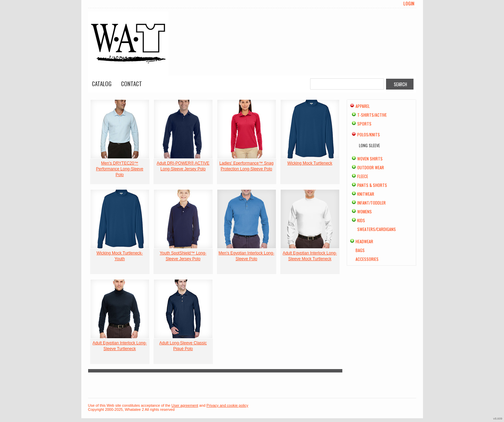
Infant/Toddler (371, 203)
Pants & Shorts (372, 185)
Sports (364, 124)
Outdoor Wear (371, 167)
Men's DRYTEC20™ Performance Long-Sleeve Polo (119, 169)
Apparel (363, 106)
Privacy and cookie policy (227, 405)
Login (409, 3)
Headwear (364, 241)
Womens (365, 212)
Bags (360, 250)
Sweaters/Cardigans (377, 229)
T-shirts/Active (372, 115)
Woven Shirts (370, 159)
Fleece (363, 176)
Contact (132, 84)
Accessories (367, 259)
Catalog (102, 84)
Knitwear (366, 194)
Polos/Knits (369, 135)
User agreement (185, 405)
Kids (361, 220)
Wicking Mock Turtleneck (310, 163)
